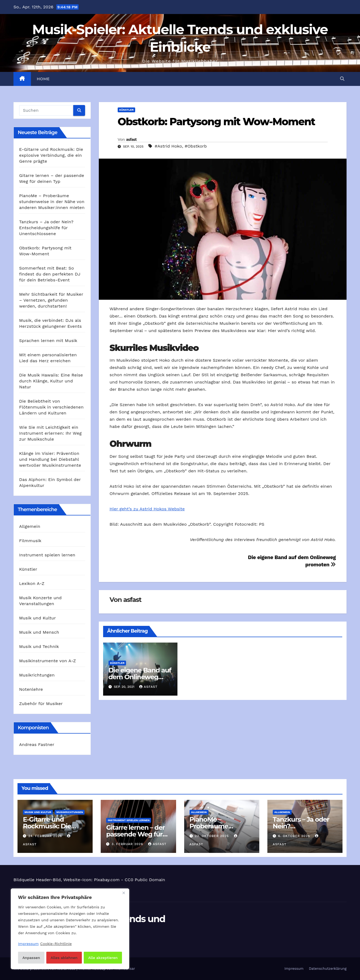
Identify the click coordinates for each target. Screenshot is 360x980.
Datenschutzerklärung (328, 969)
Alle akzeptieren (103, 958)
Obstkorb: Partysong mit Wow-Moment (216, 122)
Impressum (294, 969)
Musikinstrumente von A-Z (48, 661)
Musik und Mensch (39, 632)
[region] (70, 929)
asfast (131, 139)
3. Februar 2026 (128, 844)
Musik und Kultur (37, 618)
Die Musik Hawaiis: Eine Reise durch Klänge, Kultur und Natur (51, 381)
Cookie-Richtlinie (56, 944)
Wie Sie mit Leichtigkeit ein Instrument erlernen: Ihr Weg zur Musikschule (50, 433)
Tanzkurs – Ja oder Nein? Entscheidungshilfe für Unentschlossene (46, 228)
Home (43, 79)
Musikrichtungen (37, 675)
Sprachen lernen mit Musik (48, 341)
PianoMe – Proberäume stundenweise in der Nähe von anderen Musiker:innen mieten (52, 202)
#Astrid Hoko (168, 146)
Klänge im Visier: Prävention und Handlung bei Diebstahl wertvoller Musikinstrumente (50, 459)
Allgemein (30, 526)
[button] (342, 79)
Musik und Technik (39, 646)
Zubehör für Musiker (41, 704)
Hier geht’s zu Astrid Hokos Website (147, 509)
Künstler (28, 569)
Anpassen (31, 958)
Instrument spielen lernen (47, 555)
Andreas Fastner (37, 744)
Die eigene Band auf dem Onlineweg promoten (140, 677)
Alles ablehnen (64, 958)
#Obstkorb (196, 146)
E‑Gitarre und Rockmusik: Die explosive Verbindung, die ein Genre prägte (51, 155)
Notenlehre (31, 689)
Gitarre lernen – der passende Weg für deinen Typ (135, 834)
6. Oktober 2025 (295, 836)
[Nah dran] (124, 894)
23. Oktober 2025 (212, 836)
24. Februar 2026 (46, 836)
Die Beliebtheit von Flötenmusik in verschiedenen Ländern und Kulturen (51, 407)
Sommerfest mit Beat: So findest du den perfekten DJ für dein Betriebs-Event (50, 274)
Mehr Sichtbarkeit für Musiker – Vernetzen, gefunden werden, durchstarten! (51, 300)
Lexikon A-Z (32, 583)
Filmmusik (30, 541)
